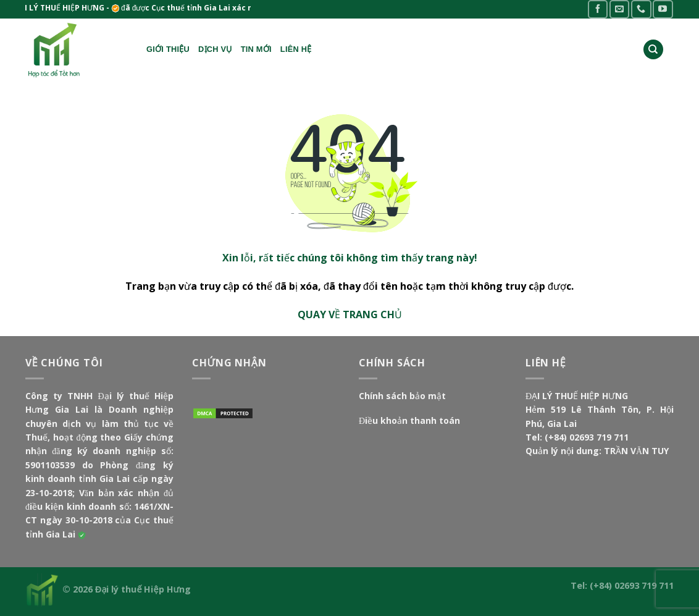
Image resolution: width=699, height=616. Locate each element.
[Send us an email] (619, 9)
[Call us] (641, 9)
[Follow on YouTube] (663, 9)
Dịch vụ (215, 49)
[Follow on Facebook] (598, 9)
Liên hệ (296, 49)
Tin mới (256, 49)
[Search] (653, 50)
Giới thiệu (168, 49)
